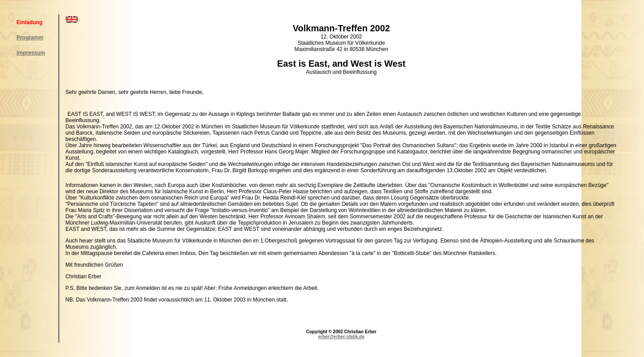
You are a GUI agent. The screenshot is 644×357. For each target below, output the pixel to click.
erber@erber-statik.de (341, 337)
